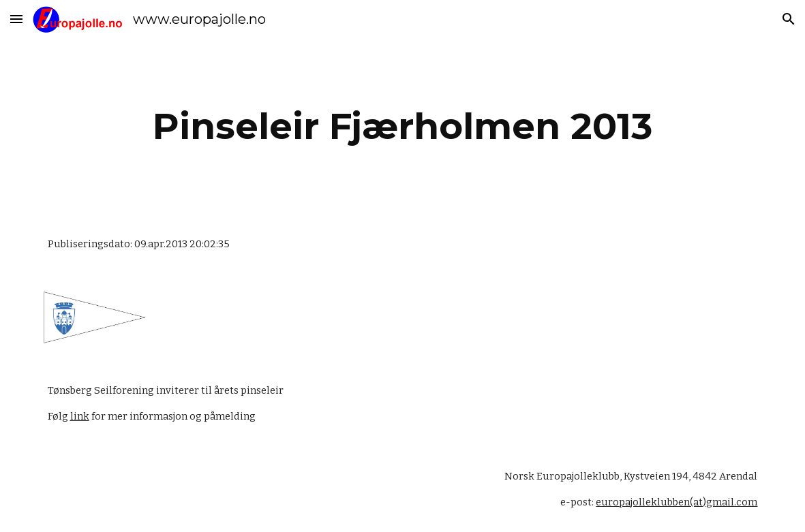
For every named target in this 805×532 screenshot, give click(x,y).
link (80, 416)
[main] (403, 126)
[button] (16, 19)
